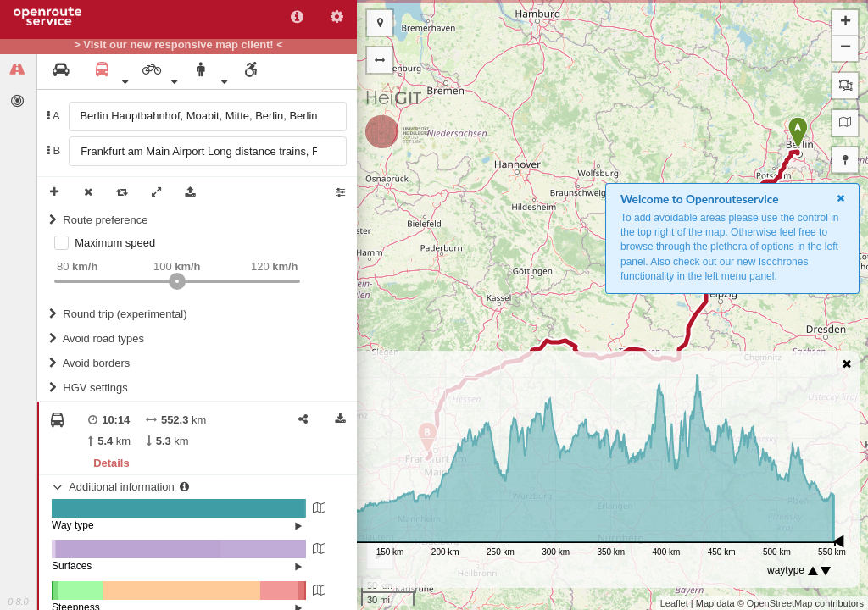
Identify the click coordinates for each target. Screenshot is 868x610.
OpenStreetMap (780, 603)
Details (111, 463)
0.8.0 (18, 602)
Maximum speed (115, 243)
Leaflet (674, 603)
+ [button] (846, 23)
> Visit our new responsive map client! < (178, 45)
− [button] (846, 48)
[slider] (177, 281)
